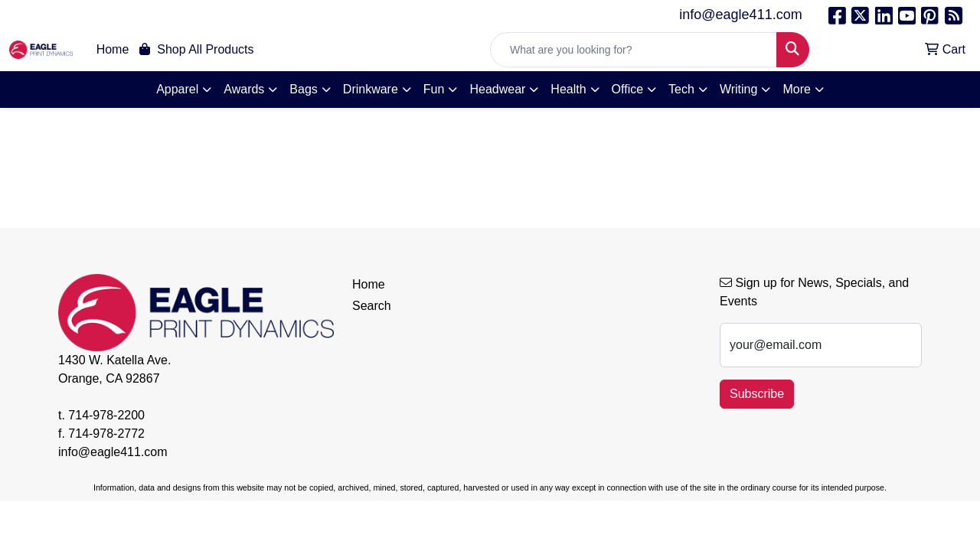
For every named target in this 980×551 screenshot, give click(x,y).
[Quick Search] (634, 50)
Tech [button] (681, 89)
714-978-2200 (106, 415)
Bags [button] (303, 89)
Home (113, 49)
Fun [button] (434, 89)
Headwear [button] (497, 89)
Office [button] (628, 89)
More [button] (796, 89)
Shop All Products (196, 49)
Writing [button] (739, 89)
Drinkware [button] (371, 89)
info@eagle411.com (740, 15)
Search (372, 306)
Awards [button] (244, 89)
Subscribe (757, 394)
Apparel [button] (177, 89)
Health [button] (568, 89)
